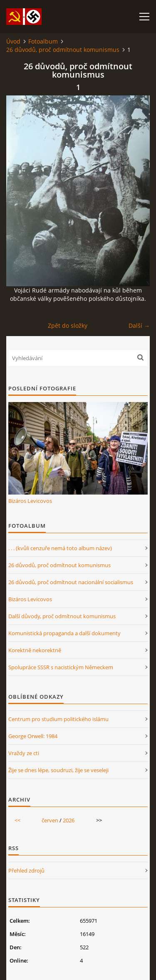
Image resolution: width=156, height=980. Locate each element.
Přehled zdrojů (26, 870)
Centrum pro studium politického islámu (58, 719)
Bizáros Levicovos (30, 501)
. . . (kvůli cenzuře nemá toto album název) (60, 548)
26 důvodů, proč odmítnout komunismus (63, 50)
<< (17, 820)
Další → (139, 325)
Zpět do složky (68, 325)
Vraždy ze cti (24, 753)
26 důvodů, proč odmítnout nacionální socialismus (71, 582)
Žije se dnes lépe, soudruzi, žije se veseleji (58, 770)
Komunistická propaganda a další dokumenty (64, 633)
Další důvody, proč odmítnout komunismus (62, 616)
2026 (69, 820)
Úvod (13, 41)
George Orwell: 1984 (33, 736)
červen (50, 820)
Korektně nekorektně (35, 650)
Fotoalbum (43, 41)
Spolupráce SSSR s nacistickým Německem (61, 667)
